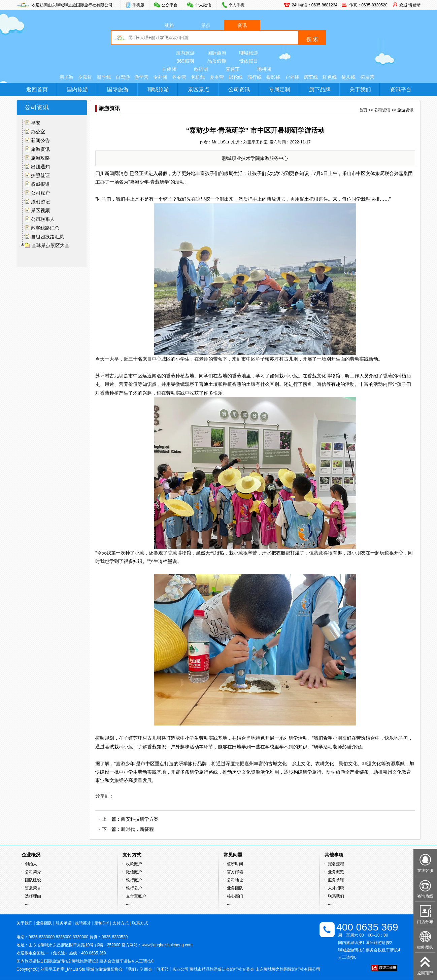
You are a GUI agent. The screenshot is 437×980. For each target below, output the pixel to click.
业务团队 (235, 888)
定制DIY (102, 923)
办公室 (38, 132)
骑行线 (255, 77)
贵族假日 (248, 61)
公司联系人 (43, 219)
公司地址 (235, 880)
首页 (363, 110)
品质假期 (217, 61)
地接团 (264, 69)
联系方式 (140, 923)
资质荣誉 (33, 888)
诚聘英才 (83, 923)
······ (28, 904)
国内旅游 (185, 53)
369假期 (185, 61)
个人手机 (236, 5)
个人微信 (203, 5)
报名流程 (336, 864)
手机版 (138, 5)
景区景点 (199, 89)
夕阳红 (85, 77)
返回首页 (37, 89)
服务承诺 (336, 880)
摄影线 (273, 77)
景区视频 (40, 210)
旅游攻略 (40, 158)
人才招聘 (336, 888)
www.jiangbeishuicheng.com (167, 945)
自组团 (169, 69)
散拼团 (201, 69)
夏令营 (217, 77)
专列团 (160, 77)
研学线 (104, 77)
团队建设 (33, 880)
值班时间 (235, 864)
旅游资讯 (40, 149)
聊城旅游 (248, 53)
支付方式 (121, 923)
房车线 (311, 77)
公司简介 (33, 872)
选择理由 (33, 896)
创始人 (31, 864)
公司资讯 (239, 89)
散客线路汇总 (45, 228)
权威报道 (40, 184)
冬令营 (179, 77)
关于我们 (360, 89)
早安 (36, 123)
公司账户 (40, 193)
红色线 (330, 77)
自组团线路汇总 (47, 237)
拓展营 (367, 77)
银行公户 (134, 888)
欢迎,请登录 (410, 5)
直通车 (233, 69)
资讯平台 (401, 89)
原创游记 (40, 202)
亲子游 (66, 77)
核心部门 (235, 896)
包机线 (198, 77)
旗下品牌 (320, 89)
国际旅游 (217, 53)
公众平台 (170, 5)
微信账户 (134, 872)
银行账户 (134, 880)
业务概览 (336, 872)
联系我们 (336, 896)
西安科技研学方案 (140, 819)
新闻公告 (40, 140)
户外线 (292, 77)
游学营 (141, 77)
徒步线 (348, 77)
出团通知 (40, 167)
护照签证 (40, 175)
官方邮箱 (235, 872)
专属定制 (279, 89)
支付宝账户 (136, 896)
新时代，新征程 (137, 829)
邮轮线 (236, 77)
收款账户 (134, 864)
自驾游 (123, 77)
